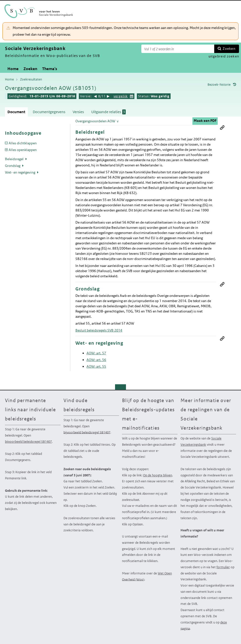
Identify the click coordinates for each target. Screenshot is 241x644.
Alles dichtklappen (23, 143)
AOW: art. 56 (96, 360)
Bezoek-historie (219, 85)
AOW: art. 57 (96, 353)
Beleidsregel (15, 159)
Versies (78, 112)
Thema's (50, 69)
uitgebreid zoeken (224, 56)
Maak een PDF (205, 121)
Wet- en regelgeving (20, 172)
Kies (132, 96)
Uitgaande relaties (108, 112)
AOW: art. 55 (96, 366)
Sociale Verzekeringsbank (201, 441)
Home (13, 69)
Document (16, 112)
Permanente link (222, 128)
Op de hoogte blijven (158, 475)
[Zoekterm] (178, 49)
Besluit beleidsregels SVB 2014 (99, 330)
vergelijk (121, 96)
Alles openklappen (23, 150)
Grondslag (13, 166)
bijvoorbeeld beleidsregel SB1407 (28, 442)
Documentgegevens (49, 112)
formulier (223, 567)
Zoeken (229, 49)
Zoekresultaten (31, 79)
